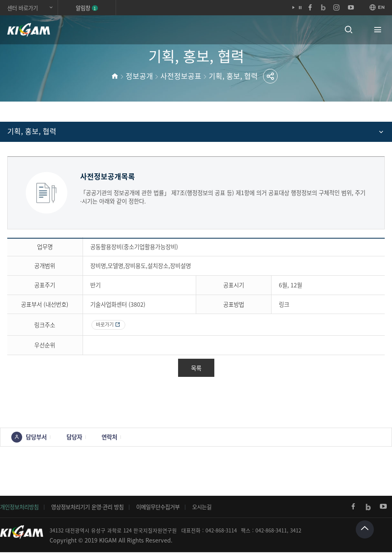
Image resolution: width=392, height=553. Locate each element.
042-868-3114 (221, 531)
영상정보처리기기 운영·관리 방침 (87, 508)
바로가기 (106, 325)
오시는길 (202, 508)
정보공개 (139, 76)
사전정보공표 (181, 76)
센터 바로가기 (23, 8)
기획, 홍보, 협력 (233, 76)
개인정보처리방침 (19, 508)
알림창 (87, 8)
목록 (196, 369)
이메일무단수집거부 (158, 508)
